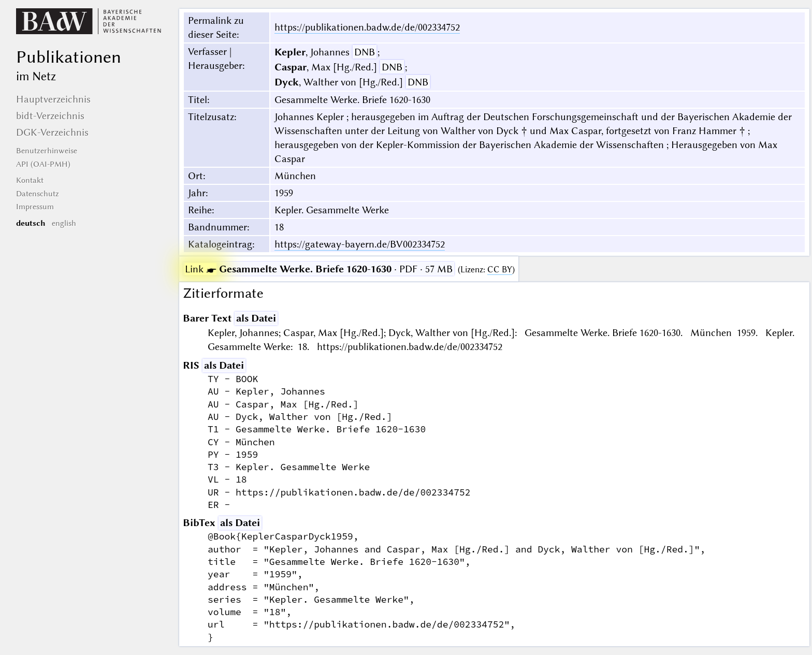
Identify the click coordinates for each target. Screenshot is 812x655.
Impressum (35, 207)
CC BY (500, 270)
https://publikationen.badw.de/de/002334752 (367, 27)
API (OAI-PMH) (43, 164)
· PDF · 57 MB (319, 269)
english (64, 223)
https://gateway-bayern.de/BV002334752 (360, 244)
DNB (365, 52)
